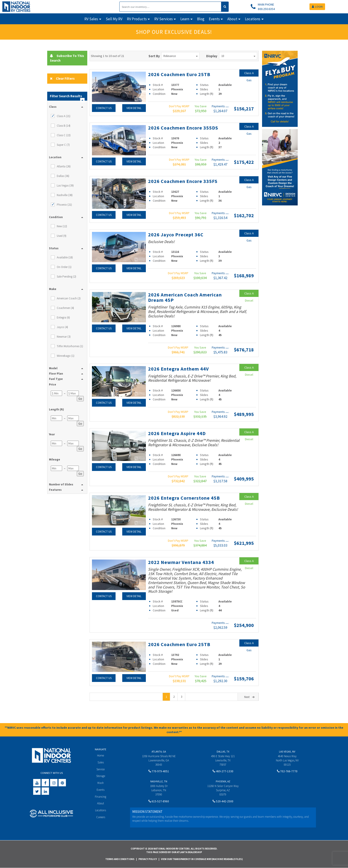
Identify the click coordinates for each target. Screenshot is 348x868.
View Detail (134, 108)
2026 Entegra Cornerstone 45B (184, 498)
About (101, 803)
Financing (101, 797)
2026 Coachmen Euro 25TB (179, 74)
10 (238, 56)
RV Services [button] (164, 19)
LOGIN (317, 7)
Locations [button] (253, 19)
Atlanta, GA (159, 751)
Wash (101, 783)
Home (101, 755)
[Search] (170, 7)
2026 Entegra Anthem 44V (178, 369)
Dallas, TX (223, 751)
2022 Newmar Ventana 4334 (181, 562)
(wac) (227, 107)
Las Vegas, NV (287, 751)
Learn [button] (185, 19)
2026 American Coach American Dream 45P (185, 297)
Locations (101, 810)
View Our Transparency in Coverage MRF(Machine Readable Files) (202, 859)
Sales (101, 762)
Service (101, 769)
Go (80, 399)
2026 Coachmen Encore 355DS (183, 128)
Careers (101, 817)
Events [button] (214, 19)
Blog (201, 19)
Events (101, 790)
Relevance (181, 56)
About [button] (232, 19)
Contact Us (104, 108)
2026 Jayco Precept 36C (176, 235)
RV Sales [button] (91, 19)
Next (250, 697)
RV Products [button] (137, 19)
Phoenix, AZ (223, 781)
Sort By (154, 56)
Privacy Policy (148, 859)
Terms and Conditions (120, 859)
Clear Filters (62, 78)
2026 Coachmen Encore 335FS (183, 181)
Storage (101, 776)
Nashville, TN (159, 781)
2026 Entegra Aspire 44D (177, 433)
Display (212, 56)
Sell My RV (114, 19)
